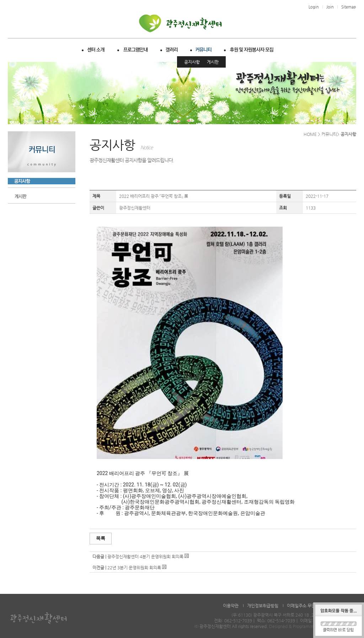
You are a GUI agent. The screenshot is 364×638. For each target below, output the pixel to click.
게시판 (213, 62)
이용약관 (231, 606)
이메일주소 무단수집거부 (309, 606)
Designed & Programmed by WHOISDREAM (312, 626)
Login (314, 7)
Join (330, 7)
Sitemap (349, 7)
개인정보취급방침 (263, 606)
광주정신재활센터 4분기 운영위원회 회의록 (145, 557)
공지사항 (192, 62)
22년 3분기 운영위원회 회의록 (134, 568)
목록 (101, 538)
